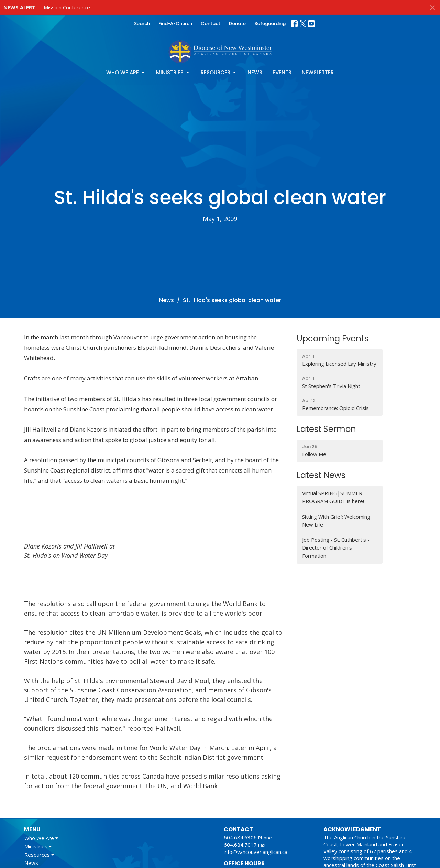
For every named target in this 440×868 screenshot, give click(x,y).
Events (282, 72)
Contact (211, 24)
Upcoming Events (333, 339)
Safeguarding (270, 24)
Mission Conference (67, 7)
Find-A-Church (175, 24)
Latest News (321, 475)
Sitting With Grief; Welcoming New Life (336, 520)
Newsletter (318, 72)
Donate (237, 24)
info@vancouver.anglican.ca (256, 852)
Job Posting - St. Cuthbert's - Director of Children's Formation (336, 548)
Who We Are (126, 72)
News (255, 72)
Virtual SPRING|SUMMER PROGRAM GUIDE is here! (333, 497)
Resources (219, 72)
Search (142, 24)
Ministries (173, 72)
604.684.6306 (240, 837)
